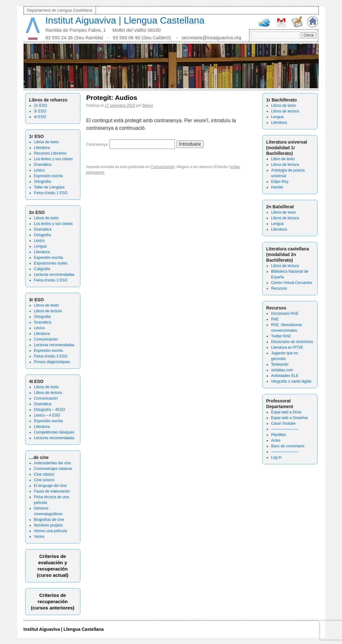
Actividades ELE (285, 376)
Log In (276, 457)
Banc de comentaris (288, 446)
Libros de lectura (48, 311)
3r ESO (40, 111)
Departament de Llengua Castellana (60, 10)
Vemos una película (50, 531)
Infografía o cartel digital (291, 381)
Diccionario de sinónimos (292, 342)
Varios (39, 537)
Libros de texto (46, 142)
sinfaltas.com (282, 370)
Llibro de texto (283, 159)
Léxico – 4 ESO (47, 415)
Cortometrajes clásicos (53, 469)
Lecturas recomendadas (54, 275)
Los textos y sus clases (53, 159)
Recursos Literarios (50, 153)
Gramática (43, 165)
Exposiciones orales (51, 263)
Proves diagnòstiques (52, 362)
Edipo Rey (280, 182)
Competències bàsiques (54, 432)
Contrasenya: (131, 145)
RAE (275, 319)
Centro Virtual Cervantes (292, 283)
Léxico (39, 170)
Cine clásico (44, 474)
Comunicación (46, 339)
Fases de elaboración (52, 491)
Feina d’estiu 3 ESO (51, 356)
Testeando (280, 364)
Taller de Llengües (49, 187)
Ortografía (42, 182)
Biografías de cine (49, 520)
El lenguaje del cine (50, 486)
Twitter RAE (281, 336)
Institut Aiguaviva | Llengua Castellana (125, 20)
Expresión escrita (48, 176)
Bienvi (148, 106)
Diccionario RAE (285, 314)
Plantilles (279, 435)
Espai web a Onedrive (289, 418)
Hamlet (277, 187)
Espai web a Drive (286, 412)
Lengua (40, 246)
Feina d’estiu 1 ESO (51, 193)
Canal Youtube (283, 423)
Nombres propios (48, 525)
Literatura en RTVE (287, 347)
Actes (276, 440)
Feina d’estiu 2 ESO (51, 280)
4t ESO (40, 117)
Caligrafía (42, 269)
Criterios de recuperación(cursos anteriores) (53, 601)
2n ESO (41, 106)
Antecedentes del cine (52, 463)
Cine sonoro (44, 480)
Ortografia (42, 317)
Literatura (42, 148)
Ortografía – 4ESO (49, 410)
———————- (285, 429)
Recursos (279, 288)
